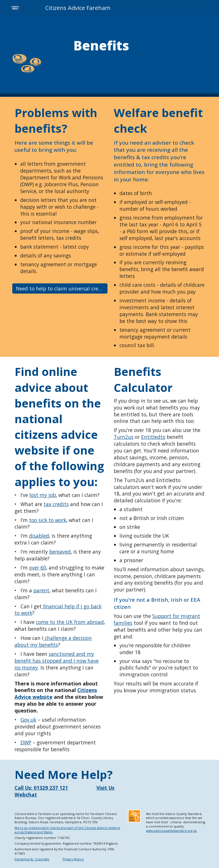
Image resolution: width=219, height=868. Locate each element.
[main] (101, 46)
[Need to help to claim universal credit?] (60, 289)
